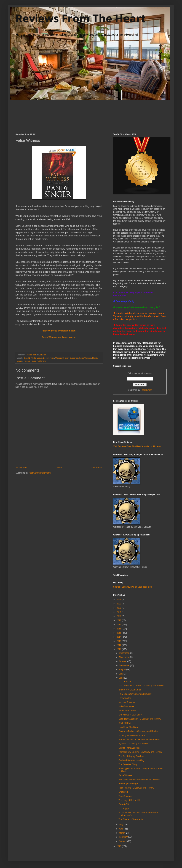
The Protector (125, 682)
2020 (119, 616)
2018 (119, 620)
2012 (119, 645)
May (121, 825)
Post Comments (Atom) (40, 473)
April (121, 829)
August (123, 670)
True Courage (125, 796)
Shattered (123, 792)
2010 (119, 846)
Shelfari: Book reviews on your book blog (133, 587)
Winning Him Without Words (132, 736)
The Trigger (124, 809)
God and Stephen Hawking (131, 760)
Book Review (49, 358)
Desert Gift (124, 804)
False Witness (85, 358)
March (122, 833)
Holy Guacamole (126, 706)
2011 (119, 649)
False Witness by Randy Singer (59, 331)
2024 (119, 600)
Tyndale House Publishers (34, 361)
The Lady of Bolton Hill (129, 800)
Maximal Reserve (127, 702)
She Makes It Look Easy (130, 715)
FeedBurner (146, 390)
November (124, 657)
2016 (119, 629)
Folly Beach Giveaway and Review (135, 694)
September (125, 665)
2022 (119, 608)
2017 (119, 624)
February (124, 837)
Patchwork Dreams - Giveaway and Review (139, 779)
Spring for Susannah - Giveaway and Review (140, 719)
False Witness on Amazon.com (59, 337)
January (123, 841)
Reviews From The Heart (81, 18)
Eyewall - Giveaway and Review (134, 744)
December (124, 653)
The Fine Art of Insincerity (131, 819)
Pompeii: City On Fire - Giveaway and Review (140, 752)
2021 (119, 612)
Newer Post (22, 468)
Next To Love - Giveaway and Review (136, 788)
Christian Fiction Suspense (67, 358)
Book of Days (125, 723)
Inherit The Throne (127, 711)
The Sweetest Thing (128, 764)
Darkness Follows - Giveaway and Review (138, 731)
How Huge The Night (128, 727)
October (123, 661)
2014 (119, 637)
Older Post (97, 468)
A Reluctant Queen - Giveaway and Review (139, 740)
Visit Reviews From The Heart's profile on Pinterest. (138, 446)
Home (60, 468)
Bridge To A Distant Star (130, 690)
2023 (119, 604)
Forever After (125, 698)
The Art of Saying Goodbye (131, 756)
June (122, 678)
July (121, 674)
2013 (119, 641)
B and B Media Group (33, 358)
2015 (119, 633)
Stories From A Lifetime (130, 748)
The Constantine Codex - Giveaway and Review (141, 686)
